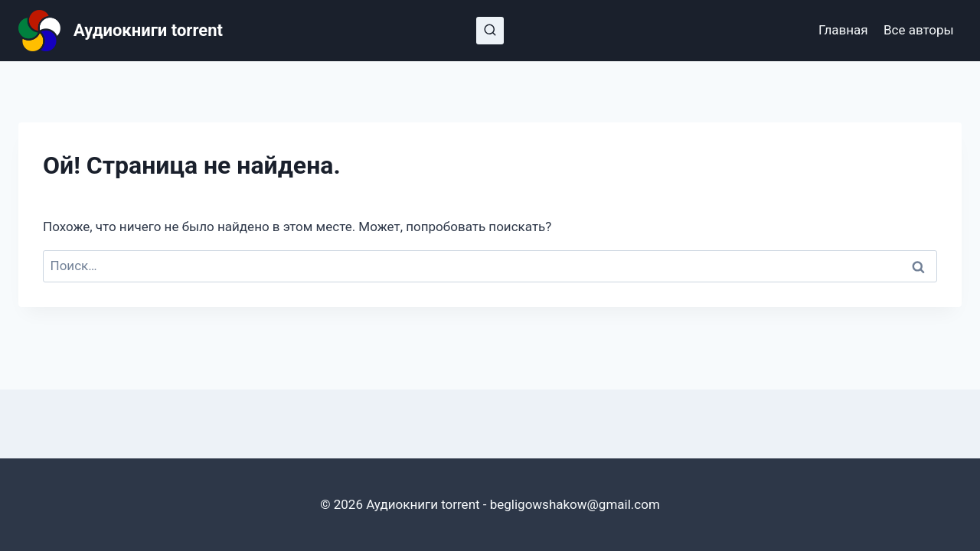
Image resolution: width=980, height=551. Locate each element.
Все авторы (919, 30)
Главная (843, 30)
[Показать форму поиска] (490, 31)
